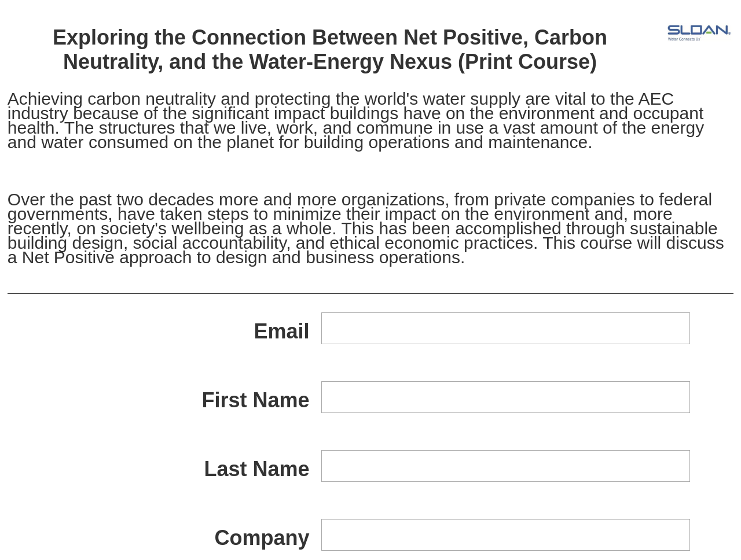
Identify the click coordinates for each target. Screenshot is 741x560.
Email (282, 331)
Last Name (256, 469)
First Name (255, 400)
